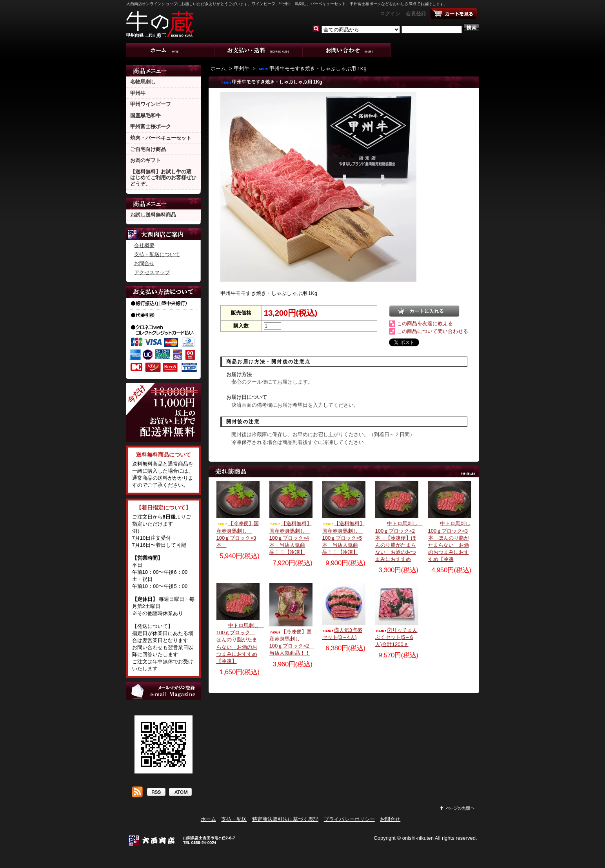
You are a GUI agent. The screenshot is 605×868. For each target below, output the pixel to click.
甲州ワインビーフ (151, 104)
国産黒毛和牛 (145, 116)
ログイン (390, 14)
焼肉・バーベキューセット (161, 138)
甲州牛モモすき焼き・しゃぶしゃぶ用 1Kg (312, 68)
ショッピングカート (454, 14)
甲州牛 (138, 93)
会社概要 (144, 245)
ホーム (170, 50)
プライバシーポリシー (349, 819)
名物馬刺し (143, 82)
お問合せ (347, 50)
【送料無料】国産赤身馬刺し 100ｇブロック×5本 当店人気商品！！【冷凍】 (343, 538)
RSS (156, 793)
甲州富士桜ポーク (151, 126)
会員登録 (416, 14)
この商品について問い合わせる (432, 331)
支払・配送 (234, 819)
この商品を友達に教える (425, 323)
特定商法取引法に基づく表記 (285, 819)
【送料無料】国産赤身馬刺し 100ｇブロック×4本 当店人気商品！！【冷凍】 (291, 538)
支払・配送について (259, 50)
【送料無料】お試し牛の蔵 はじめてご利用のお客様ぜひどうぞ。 (163, 178)
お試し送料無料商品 (153, 215)
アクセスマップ (152, 272)
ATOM (180, 793)
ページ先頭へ (458, 808)
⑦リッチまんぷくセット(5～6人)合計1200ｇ (396, 637)
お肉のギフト (145, 160)
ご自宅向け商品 (148, 149)
